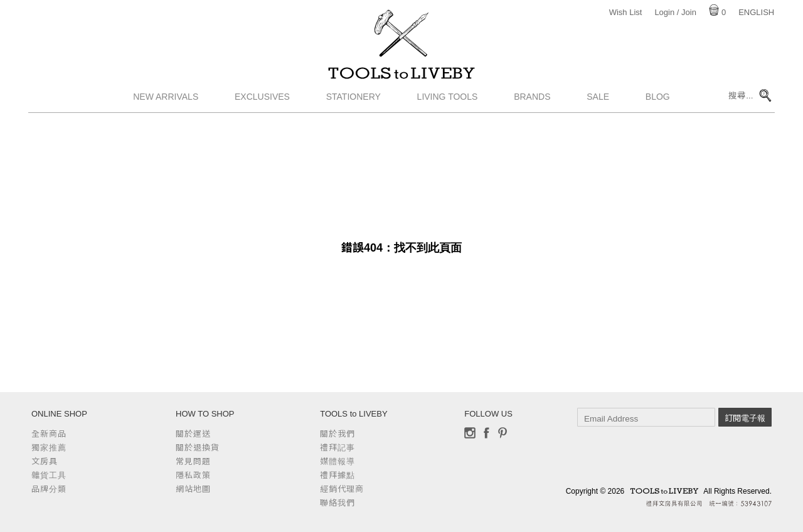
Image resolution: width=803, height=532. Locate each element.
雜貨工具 (49, 475)
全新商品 (49, 434)
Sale (598, 110)
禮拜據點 (338, 475)
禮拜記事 (338, 448)
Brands (532, 110)
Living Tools (448, 110)
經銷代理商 (342, 489)
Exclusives (262, 110)
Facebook (486, 433)
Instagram (470, 433)
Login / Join (675, 12)
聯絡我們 (338, 503)
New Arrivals (166, 110)
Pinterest (503, 433)
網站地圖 (193, 489)
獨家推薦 (49, 448)
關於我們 (338, 434)
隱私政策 (193, 475)
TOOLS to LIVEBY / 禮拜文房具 (401, 80)
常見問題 (193, 461)
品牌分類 (49, 489)
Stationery (354, 110)
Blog (658, 110)
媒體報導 (338, 461)
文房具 (45, 461)
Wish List (626, 12)
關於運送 (193, 434)
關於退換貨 (198, 448)
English (756, 12)
